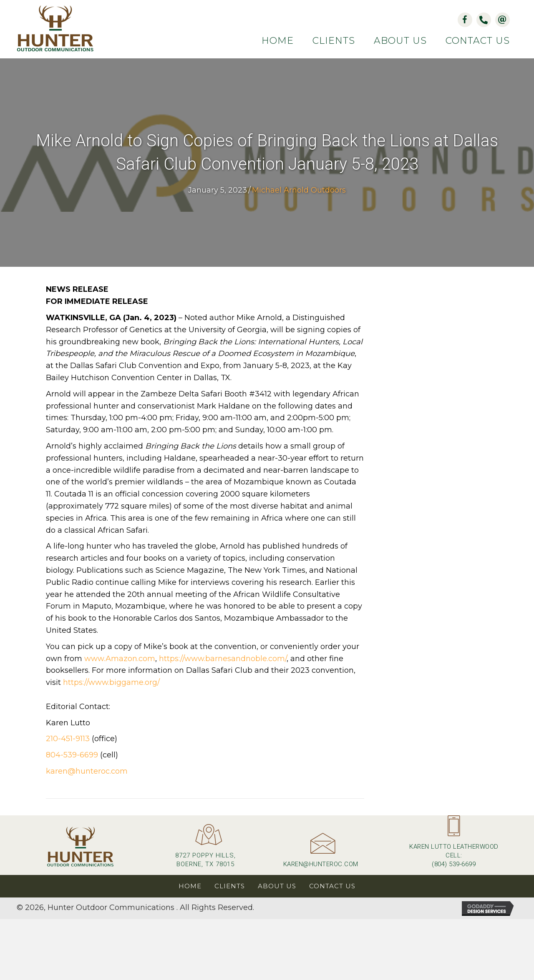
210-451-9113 (68, 739)
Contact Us (332, 886)
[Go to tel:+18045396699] (454, 846)
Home (190, 886)
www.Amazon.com (120, 659)
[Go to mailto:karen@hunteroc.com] (321, 854)
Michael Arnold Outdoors (299, 190)
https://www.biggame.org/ (111, 683)
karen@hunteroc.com (87, 772)
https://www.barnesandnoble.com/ (223, 659)
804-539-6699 (72, 755)
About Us (277, 886)
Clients (230, 886)
